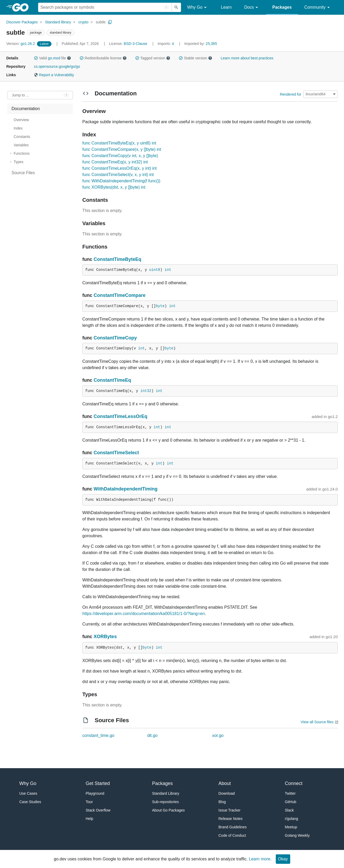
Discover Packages (22, 22)
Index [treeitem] (18, 128)
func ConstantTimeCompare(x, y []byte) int (122, 149)
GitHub (291, 802)
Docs (252, 7)
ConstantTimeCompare (120, 295)
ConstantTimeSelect (116, 453)
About (225, 783)
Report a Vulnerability (54, 75)
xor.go (218, 735)
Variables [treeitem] (21, 145)
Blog (222, 802)
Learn (226, 7)
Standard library (58, 22)
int (168, 270)
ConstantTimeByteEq (118, 259)
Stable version (195, 58)
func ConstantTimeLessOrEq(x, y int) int (120, 168)
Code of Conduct (232, 835)
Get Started (98, 783)
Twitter (290, 793)
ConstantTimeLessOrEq (121, 416)
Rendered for (290, 94)
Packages (282, 7)
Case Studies (30, 802)
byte (160, 306)
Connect (294, 783)
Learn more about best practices (247, 58)
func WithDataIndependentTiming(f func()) (121, 181)
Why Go (198, 7)
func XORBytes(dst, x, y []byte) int (114, 187)
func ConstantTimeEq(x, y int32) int (115, 162)
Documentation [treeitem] (26, 109)
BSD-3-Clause (136, 44)
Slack (289, 810)
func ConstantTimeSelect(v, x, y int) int (118, 175)
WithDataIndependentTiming (126, 489)
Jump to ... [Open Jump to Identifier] (20, 95)
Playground (95, 793)
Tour (89, 802)
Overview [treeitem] (21, 120)
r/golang (292, 819)
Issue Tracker (230, 810)
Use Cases (28, 793)
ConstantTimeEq (112, 380)
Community (318, 7)
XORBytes (105, 637)
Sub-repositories (166, 802)
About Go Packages (169, 810)
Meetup (291, 827)
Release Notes (231, 819)
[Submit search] (176, 7)
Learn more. (260, 859)
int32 (146, 391)
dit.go (152, 735)
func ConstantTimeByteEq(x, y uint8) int (119, 143)
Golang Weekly (297, 835)
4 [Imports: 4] (166, 44)
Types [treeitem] (18, 162)
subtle (101, 22)
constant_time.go (98, 735)
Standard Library (166, 793)
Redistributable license (103, 58)
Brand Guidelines (233, 827)
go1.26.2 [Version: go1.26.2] (21, 44)
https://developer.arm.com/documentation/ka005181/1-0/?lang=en (144, 614)
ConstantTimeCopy (115, 338)
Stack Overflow (98, 810)
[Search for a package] (105, 7)
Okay (283, 859)
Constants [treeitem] (22, 137)
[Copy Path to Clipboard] (110, 22)
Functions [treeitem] (22, 153)
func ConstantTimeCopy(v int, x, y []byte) (120, 156)
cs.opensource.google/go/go (57, 66)
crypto (83, 22)
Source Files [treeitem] (23, 173)
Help (90, 819)
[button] (36, 58)
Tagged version (153, 58)
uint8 (155, 270)
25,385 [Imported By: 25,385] (201, 44)
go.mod (54, 58)
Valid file (52, 58)
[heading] (22, 7)
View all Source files (317, 722)
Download (227, 793)
